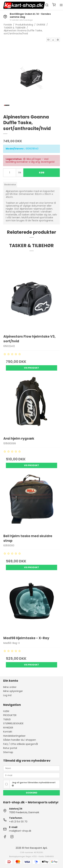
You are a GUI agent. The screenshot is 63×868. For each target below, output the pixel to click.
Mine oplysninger (13, 691)
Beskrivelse (10, 185)
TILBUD (7, 719)
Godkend (32, 793)
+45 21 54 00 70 (18, 822)
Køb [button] (42, 173)
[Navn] (32, 768)
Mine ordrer (10, 687)
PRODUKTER (10, 715)
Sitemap (8, 752)
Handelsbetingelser (14, 736)
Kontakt (8, 732)
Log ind (7, 695)
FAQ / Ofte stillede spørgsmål (20, 744)
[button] (48, 40)
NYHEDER (8, 728)
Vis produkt (32, 368)
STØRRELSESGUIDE (13, 723)
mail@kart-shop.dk (20, 831)
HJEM (6, 711)
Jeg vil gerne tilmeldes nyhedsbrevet (34, 784)
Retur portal (10, 748)
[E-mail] (32, 775)
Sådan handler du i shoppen (20, 740)
